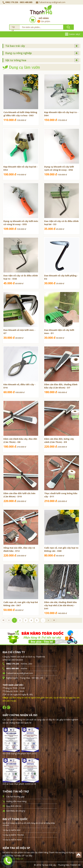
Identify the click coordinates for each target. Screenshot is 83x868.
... (43, 620)
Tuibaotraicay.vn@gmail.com (51, 2)
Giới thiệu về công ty (16, 811)
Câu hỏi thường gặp (15, 797)
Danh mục (73, 34)
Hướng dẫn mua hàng (16, 801)
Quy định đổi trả (14, 806)
